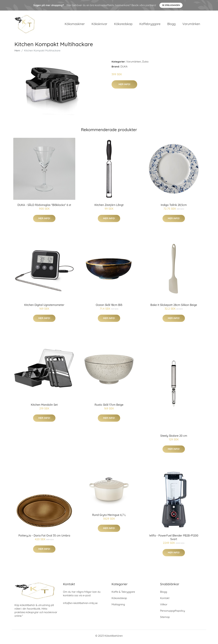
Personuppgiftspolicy (173, 613)
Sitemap (165, 619)
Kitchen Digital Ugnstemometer (44, 307)
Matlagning (118, 607)
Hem (17, 53)
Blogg (171, 25)
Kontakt (165, 600)
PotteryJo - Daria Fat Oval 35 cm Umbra (44, 538)
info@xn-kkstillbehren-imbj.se (80, 605)
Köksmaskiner (75, 25)
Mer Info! (124, 87)
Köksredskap (123, 25)
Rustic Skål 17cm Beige (109, 407)
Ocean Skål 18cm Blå (109, 307)
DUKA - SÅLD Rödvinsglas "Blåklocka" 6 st (44, 207)
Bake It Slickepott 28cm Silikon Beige (174, 307)
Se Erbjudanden (171, 5)
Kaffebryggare (150, 25)
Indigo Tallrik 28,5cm (174, 207)
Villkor (164, 607)
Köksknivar (99, 25)
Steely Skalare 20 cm (174, 438)
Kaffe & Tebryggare (123, 594)
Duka (145, 64)
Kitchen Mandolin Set (44, 407)
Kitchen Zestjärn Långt (109, 207)
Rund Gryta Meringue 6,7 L (109, 517)
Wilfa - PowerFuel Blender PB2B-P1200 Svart (174, 540)
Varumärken (191, 25)
